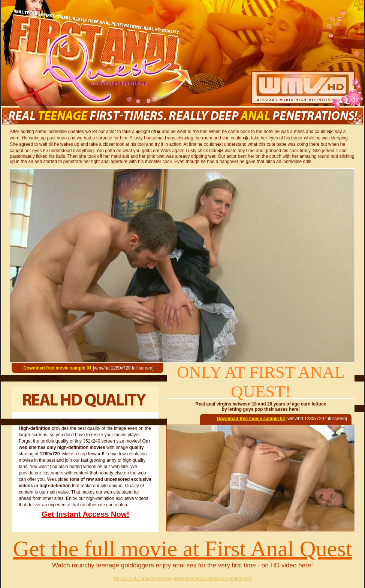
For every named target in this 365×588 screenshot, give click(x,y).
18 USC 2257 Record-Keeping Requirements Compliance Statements (183, 579)
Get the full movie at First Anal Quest (183, 549)
